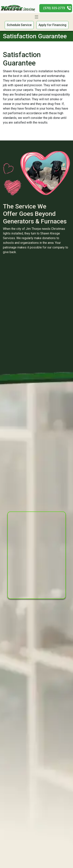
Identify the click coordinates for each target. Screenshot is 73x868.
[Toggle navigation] (36, 17)
